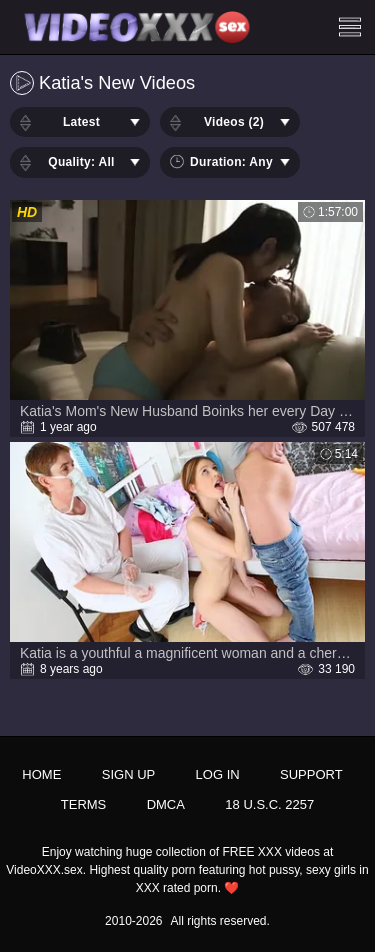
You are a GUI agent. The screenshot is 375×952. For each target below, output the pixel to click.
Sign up (128, 774)
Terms (84, 804)
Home (41, 774)
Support (311, 774)
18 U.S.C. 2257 (269, 804)
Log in (218, 774)
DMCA (166, 804)
